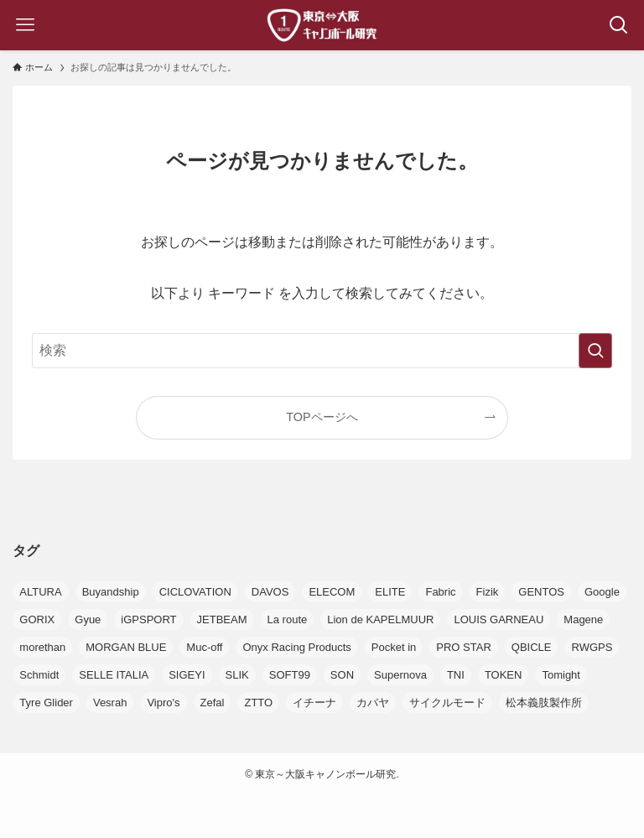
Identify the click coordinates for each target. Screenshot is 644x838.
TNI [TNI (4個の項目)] (456, 675)
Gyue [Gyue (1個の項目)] (88, 619)
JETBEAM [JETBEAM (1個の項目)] (222, 619)
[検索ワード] (322, 351)
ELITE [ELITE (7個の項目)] (390, 592)
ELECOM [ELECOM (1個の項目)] (332, 592)
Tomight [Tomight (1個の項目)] (561, 675)
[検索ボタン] (619, 25)
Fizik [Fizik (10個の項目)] (488, 592)
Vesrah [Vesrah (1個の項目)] (110, 703)
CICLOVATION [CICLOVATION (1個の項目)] (195, 592)
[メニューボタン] (25, 25)
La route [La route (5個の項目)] (288, 619)
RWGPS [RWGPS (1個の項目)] (592, 647)
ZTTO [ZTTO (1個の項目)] (258, 703)
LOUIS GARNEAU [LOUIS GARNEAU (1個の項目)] (499, 619)
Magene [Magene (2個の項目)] (583, 619)
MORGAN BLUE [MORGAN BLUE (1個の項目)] (126, 647)
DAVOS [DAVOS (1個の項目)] (270, 592)
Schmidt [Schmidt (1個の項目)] (39, 675)
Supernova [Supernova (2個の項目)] (400, 675)
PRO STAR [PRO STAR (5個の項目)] (464, 647)
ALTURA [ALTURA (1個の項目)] (40, 592)
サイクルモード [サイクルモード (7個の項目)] (447, 703)
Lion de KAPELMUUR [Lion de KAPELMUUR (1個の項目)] (380, 619)
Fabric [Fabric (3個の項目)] (440, 592)
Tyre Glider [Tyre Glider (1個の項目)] (46, 703)
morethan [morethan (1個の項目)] (42, 647)
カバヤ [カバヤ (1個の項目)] (373, 703)
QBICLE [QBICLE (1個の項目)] (532, 647)
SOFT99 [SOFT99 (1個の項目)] (290, 675)
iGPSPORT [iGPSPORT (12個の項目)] (148, 619)
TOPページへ (322, 417)
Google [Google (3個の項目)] (602, 592)
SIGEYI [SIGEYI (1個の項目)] (187, 675)
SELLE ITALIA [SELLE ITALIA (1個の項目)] (114, 675)
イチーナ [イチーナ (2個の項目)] (314, 703)
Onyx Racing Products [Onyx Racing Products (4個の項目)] (296, 647)
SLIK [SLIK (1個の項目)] (237, 675)
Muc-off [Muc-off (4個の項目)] (204, 647)
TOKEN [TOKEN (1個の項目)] (504, 675)
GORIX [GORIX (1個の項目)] (37, 619)
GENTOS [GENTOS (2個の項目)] (541, 592)
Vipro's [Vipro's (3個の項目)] (163, 703)
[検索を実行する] (595, 351)
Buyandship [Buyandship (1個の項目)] (111, 592)
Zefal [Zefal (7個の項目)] (213, 703)
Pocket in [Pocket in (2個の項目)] (394, 647)
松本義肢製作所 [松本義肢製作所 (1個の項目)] (544, 703)
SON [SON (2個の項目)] (342, 675)
